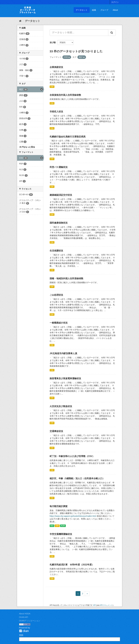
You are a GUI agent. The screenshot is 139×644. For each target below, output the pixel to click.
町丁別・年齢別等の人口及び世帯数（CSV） (72, 456)
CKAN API (24, 617)
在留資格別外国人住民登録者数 (65, 95)
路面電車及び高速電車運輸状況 (65, 378)
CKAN (24, 631)
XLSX (63, 526)
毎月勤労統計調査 (59, 506)
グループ (104, 10)
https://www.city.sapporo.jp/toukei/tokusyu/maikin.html (73, 516)
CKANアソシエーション (30, 621)
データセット (82, 10)
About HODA (25, 614)
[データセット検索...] (79, 33)
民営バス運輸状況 (59, 167)
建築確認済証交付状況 (61, 195)
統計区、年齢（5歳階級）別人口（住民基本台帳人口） (77, 478)
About (115, 10)
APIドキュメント (106, 605)
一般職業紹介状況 (59, 323)
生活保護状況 (56, 251)
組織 (94, 10)
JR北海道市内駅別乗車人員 (63, 353)
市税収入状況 (56, 112)
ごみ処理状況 (56, 295)
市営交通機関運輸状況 (61, 534)
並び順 (53, 42)
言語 (21, 635)
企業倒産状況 (56, 67)
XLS (52, 526)
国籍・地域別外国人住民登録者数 (66, 278)
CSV (52, 87)
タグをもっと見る (27, 147)
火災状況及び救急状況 (61, 406)
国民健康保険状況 (59, 223)
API (94, 605)
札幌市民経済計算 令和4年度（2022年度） (72, 565)
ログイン (115, 2)
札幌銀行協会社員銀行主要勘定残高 (68, 137)
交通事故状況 (56, 431)
